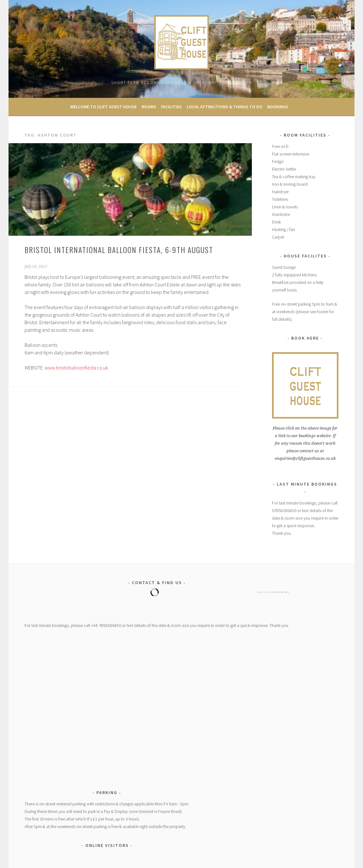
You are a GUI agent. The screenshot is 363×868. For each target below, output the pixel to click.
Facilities (171, 107)
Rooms (149, 107)
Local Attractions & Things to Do (224, 107)
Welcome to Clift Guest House (103, 107)
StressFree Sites (281, 592)
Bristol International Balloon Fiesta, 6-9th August (119, 250)
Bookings (278, 107)
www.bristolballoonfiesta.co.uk (76, 368)
